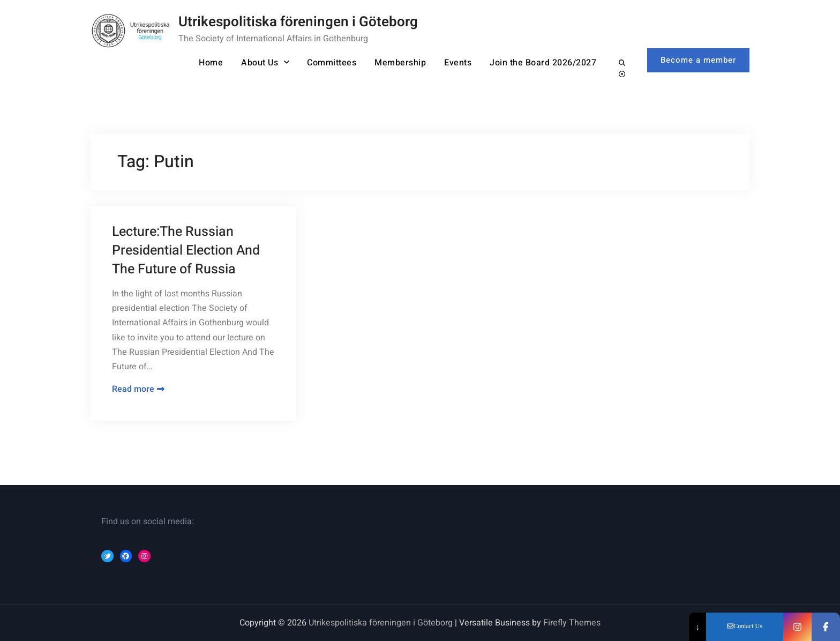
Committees (332, 63)
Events (458, 63)
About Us (260, 63)
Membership (400, 63)
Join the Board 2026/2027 (543, 63)
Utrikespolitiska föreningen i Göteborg (298, 22)
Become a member (698, 60)
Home (211, 63)
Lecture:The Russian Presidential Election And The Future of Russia (186, 251)
